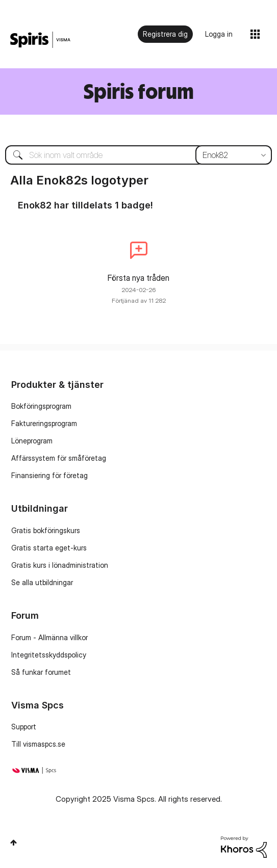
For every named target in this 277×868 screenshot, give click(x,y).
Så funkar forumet (41, 672)
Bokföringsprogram (41, 406)
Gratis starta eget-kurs (49, 548)
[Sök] (138, 155)
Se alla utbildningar (42, 582)
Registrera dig (165, 34)
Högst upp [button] (14, 843)
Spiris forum (138, 91)
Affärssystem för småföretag (59, 458)
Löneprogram (32, 441)
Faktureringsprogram (44, 423)
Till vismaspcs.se (38, 744)
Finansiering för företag (49, 475)
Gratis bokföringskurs (46, 530)
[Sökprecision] (234, 155)
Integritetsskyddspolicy (49, 655)
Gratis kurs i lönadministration (60, 565)
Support (24, 727)
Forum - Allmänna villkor (49, 637)
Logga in (219, 34)
